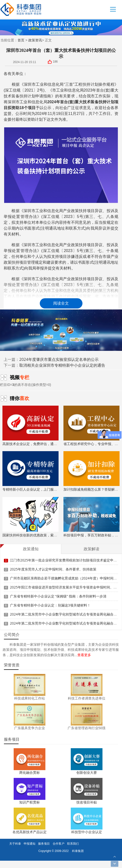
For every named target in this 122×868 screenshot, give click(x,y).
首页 (21, 40)
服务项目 (44, 844)
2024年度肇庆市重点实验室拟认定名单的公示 (59, 359)
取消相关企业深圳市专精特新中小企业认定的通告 (62, 365)
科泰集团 (78, 851)
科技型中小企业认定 (87, 832)
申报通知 (30, 844)
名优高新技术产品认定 (30, 832)
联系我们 (73, 844)
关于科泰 (15, 844)
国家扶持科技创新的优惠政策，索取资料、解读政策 (42, 517)
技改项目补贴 (87, 802)
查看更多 (84, 655)
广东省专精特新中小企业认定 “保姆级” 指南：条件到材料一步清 (58, 591)
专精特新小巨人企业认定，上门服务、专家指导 (38, 471)
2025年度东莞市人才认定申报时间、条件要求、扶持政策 (53, 564)
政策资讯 (35, 40)
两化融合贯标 (30, 772)
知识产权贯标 (30, 802)
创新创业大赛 (87, 772)
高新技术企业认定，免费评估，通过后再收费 (37, 426)
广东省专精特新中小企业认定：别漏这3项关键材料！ (50, 600)
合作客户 (59, 844)
